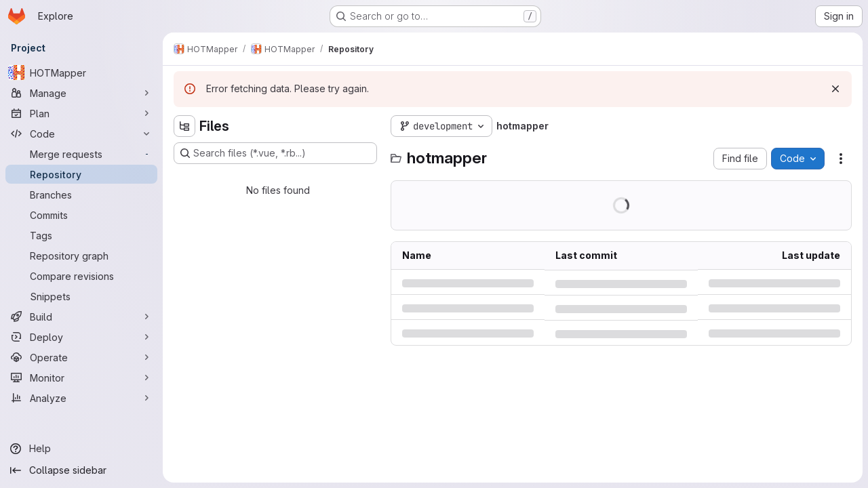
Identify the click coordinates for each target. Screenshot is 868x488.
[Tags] (81, 235)
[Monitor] (81, 378)
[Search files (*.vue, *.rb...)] (275, 153)
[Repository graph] (81, 256)
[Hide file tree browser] (184, 126)
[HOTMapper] (81, 73)
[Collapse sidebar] (81, 470)
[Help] (81, 449)
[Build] (81, 317)
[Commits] (81, 215)
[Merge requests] (81, 154)
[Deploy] (81, 337)
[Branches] (81, 195)
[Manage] (81, 93)
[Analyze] (81, 398)
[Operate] (81, 357)
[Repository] (81, 174)
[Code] (81, 134)
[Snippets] (81, 296)
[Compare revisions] (81, 276)
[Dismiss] (835, 89)
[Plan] (81, 113)
